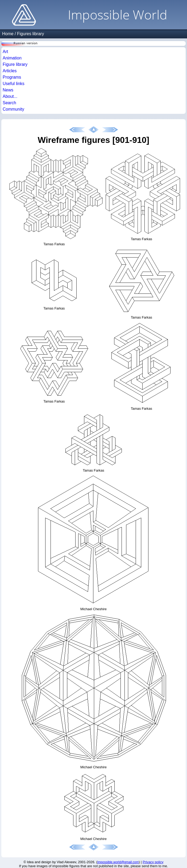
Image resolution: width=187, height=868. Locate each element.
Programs (12, 77)
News (8, 90)
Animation (12, 58)
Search (9, 103)
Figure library (15, 64)
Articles (10, 71)
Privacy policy (153, 862)
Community (13, 109)
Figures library (30, 34)
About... (10, 96)
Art (5, 52)
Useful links (14, 84)
